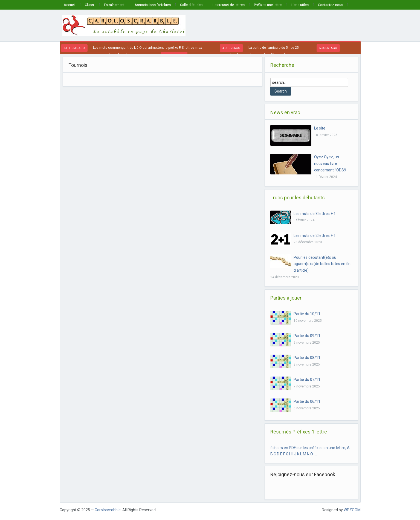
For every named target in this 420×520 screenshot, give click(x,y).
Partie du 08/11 (307, 358)
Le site (320, 128)
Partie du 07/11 (307, 380)
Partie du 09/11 (307, 336)
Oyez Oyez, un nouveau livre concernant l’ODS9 (330, 163)
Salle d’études (191, 5)
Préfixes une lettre (268, 5)
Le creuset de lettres (229, 5)
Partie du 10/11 (307, 314)
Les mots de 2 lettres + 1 (315, 235)
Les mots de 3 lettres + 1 (315, 214)
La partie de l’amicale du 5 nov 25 (274, 48)
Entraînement (114, 5)
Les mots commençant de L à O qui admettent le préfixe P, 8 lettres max (147, 48)
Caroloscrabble (108, 510)
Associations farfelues (153, 5)
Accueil (70, 5)
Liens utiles (300, 5)
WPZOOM (352, 510)
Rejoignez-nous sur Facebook (303, 474)
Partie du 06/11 (307, 401)
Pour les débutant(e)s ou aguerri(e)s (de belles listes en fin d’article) (322, 264)
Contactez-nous (331, 5)
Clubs (89, 5)
